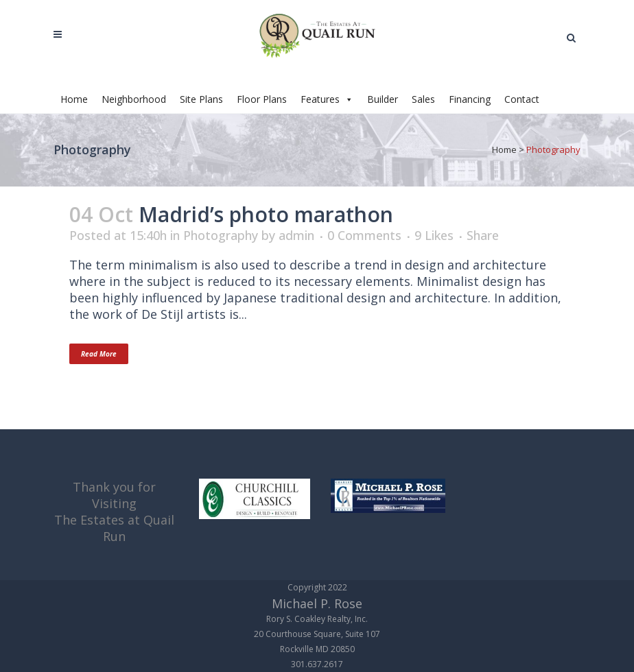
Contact (522, 99)
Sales (423, 99)
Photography (221, 235)
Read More (99, 354)
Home (74, 99)
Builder (383, 99)
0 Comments (364, 235)
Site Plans (201, 99)
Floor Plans (262, 99)
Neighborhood (134, 99)
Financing (470, 99)
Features (327, 99)
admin (296, 235)
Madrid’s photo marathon (266, 214)
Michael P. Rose (317, 603)
